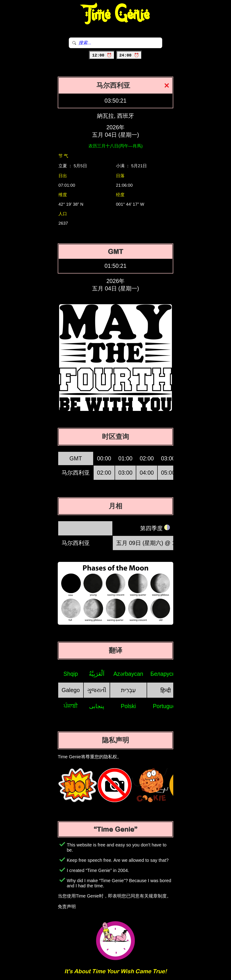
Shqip (71, 674)
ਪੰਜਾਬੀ (71, 706)
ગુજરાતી (97, 690)
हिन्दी (166, 690)
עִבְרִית (128, 690)
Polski (128, 706)
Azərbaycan (128, 674)
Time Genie (116, 15)
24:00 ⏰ (129, 55)
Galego (71, 690)
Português (166, 706)
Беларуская (166, 674)
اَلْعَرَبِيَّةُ (97, 674)
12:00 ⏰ (102, 55)
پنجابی (97, 706)
